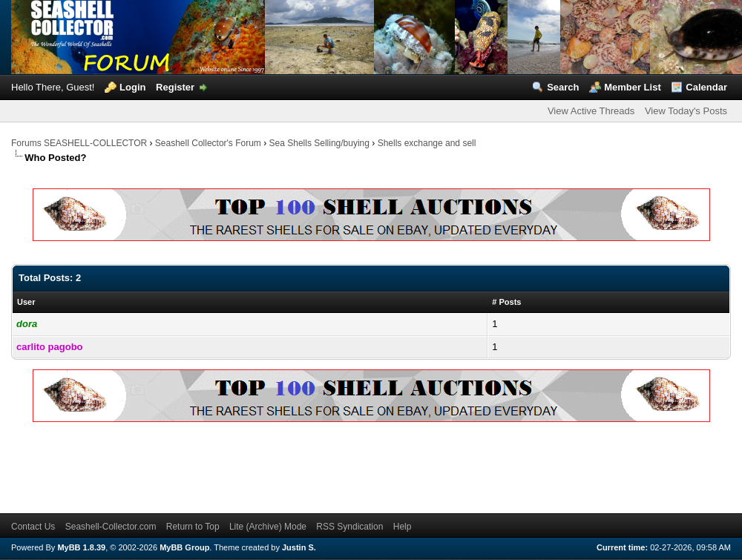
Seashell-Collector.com (111, 527)
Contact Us (33, 527)
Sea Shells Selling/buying (319, 143)
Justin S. (299, 547)
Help (403, 527)
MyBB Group (184, 547)
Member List (633, 87)
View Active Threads (591, 111)
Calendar (706, 87)
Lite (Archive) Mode (268, 527)
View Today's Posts (686, 111)
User (26, 302)
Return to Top (193, 527)
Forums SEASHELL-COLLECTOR (79, 143)
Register (175, 87)
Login (132, 87)
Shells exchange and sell (427, 143)
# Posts (506, 302)
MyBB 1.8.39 (81, 547)
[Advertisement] (281, 465)
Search (563, 87)
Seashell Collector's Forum (208, 143)
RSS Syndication (349, 527)
